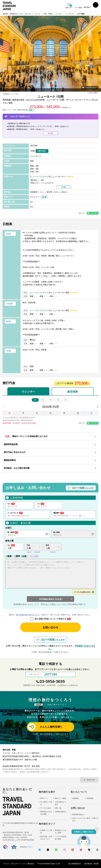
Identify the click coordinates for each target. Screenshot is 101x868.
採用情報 (90, 798)
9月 (66, 400)
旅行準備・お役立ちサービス (46, 838)
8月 (58, 400)
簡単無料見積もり (79, 815)
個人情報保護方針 (75, 864)
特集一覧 (58, 808)
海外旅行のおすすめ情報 (46, 813)
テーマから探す (46, 808)
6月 (43, 400)
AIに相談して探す (46, 803)
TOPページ (44, 798)
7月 (51, 400)
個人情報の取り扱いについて (28, 615)
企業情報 (75, 798)
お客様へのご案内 (46, 832)
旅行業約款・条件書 (91, 864)
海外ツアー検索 (60, 798)
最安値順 (73, 391)
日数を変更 (41, 151)
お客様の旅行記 (60, 812)
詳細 (31, 110)
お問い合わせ (50, 627)
